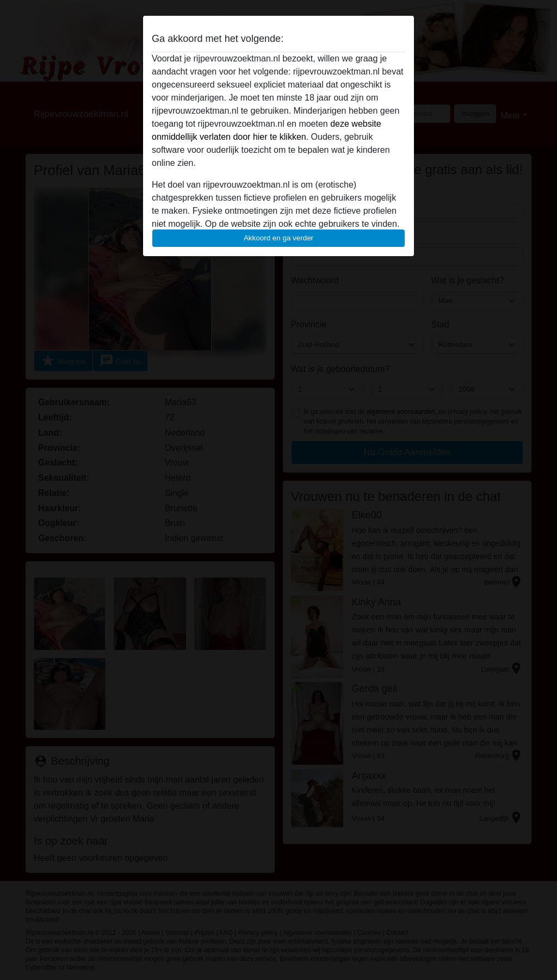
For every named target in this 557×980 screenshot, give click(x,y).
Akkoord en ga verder (278, 238)
